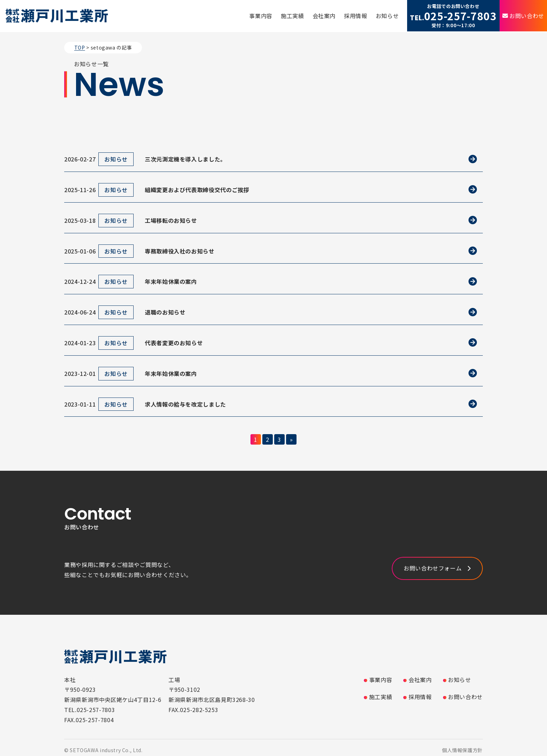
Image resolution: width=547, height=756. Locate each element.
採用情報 (356, 16)
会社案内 (324, 16)
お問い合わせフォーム (433, 568)
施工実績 (293, 16)
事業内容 (261, 16)
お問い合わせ (527, 16)
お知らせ (387, 16)
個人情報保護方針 (462, 750)
